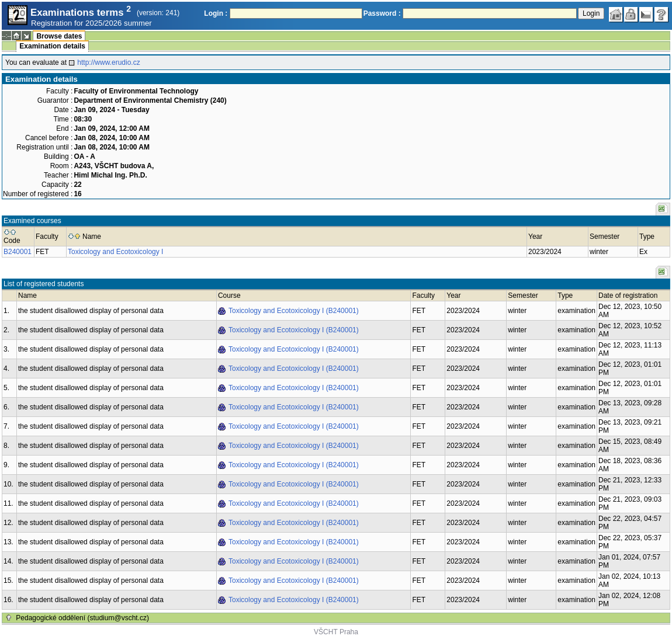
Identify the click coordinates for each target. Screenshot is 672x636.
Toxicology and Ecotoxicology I (115, 252)
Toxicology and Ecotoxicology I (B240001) (294, 311)
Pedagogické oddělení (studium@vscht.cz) (82, 618)
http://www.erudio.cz (108, 62)
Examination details (52, 46)
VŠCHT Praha (336, 632)
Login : (216, 13)
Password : (382, 13)
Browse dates (59, 36)
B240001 (18, 252)
